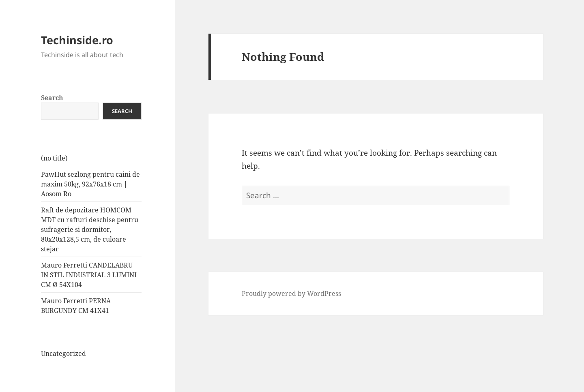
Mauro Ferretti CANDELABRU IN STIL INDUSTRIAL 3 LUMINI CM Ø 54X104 (89, 275)
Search (52, 98)
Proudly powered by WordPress (291, 293)
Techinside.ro (77, 40)
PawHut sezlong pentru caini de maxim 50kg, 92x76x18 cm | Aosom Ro (90, 184)
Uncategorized (63, 353)
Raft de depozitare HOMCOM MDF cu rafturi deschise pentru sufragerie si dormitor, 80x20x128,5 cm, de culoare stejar (90, 229)
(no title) (54, 158)
